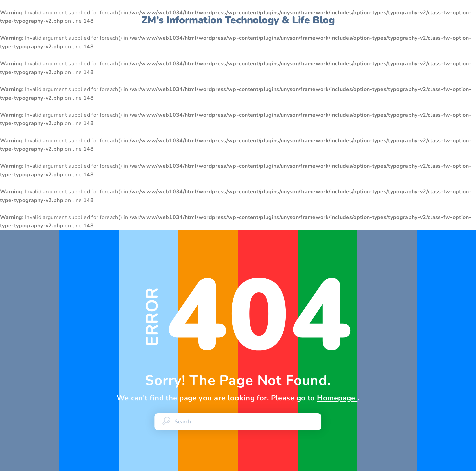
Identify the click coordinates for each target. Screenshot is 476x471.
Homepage (337, 398)
